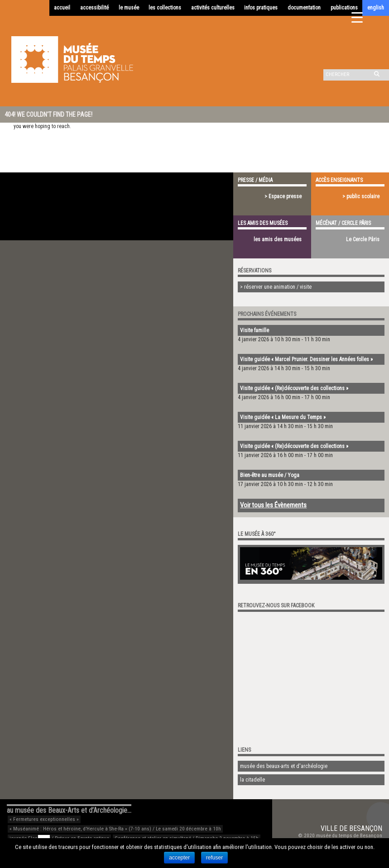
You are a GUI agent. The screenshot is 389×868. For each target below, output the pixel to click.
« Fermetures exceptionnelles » (44, 819)
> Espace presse (283, 196)
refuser (214, 858)
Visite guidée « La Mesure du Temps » (283, 417)
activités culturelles (213, 8)
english (376, 8)
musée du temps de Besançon (349, 836)
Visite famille (255, 330)
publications (344, 8)
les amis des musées (278, 239)
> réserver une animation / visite (276, 287)
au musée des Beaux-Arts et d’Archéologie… (69, 810)
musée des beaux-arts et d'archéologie (284, 766)
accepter (179, 858)
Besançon (366, 828)
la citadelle (252, 780)
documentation (304, 8)
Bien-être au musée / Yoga (270, 475)
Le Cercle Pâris (363, 239)
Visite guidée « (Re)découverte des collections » (294, 388)
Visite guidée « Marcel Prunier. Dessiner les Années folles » (306, 359)
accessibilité (94, 8)
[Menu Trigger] (357, 17)
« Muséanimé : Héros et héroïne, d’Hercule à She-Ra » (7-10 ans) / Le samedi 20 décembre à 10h (115, 829)
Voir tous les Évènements (273, 505)
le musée (129, 8)
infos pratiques (261, 8)
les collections (165, 8)
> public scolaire (361, 196)
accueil (62, 8)
